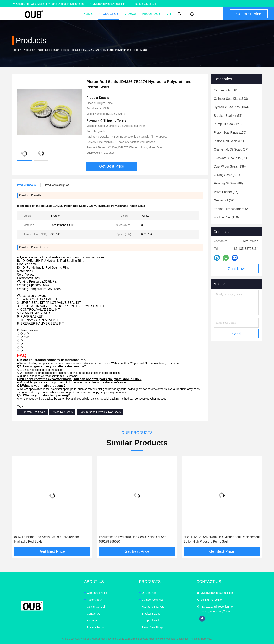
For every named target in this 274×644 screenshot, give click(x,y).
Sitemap (92, 621)
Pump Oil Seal (150, 621)
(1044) (232, 107)
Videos (130, 14)
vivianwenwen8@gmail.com (108, 4)
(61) (229, 141)
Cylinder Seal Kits (152, 600)
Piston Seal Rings (152, 627)
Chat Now (236, 269)
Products (109, 14)
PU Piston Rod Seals (32, 412)
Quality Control (96, 607)
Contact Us (93, 614)
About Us (151, 14)
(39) (224, 200)
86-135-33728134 (143, 4)
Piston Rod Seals (47, 50)
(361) (226, 90)
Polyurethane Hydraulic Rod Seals (100, 412)
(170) (230, 133)
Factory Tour (94, 600)
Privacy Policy (95, 627)
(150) (226, 217)
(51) (228, 116)
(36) (226, 192)
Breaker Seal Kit (151, 614)
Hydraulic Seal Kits (153, 607)
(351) (227, 175)
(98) (228, 183)
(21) (232, 209)
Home (88, 14)
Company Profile (97, 593)
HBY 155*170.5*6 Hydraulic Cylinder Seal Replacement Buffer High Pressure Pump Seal (222, 539)
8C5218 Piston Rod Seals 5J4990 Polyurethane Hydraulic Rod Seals (47, 539)
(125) (228, 124)
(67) (231, 150)
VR (169, 14)
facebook (202, 619)
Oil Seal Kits (149, 593)
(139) (230, 166)
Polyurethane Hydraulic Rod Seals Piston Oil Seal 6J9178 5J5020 (133, 539)
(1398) (231, 99)
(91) (230, 158)
